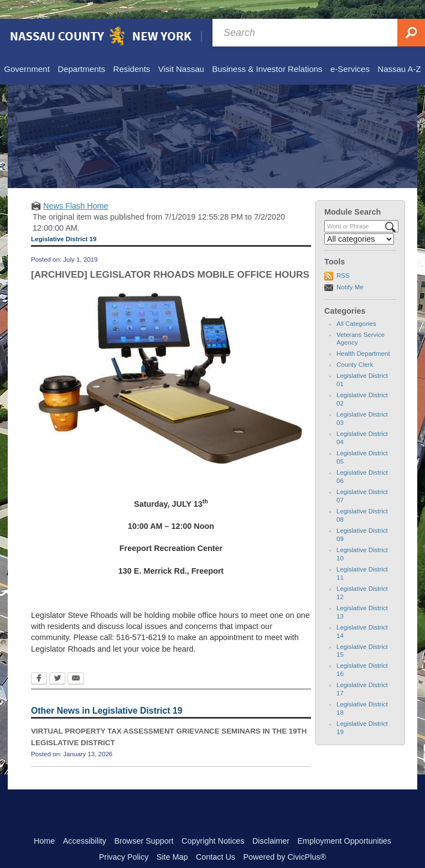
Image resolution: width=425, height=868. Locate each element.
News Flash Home (76, 187)
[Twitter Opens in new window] (57, 661)
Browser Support (144, 822)
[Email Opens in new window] (76, 661)
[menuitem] (26, 51)
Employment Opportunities (345, 822)
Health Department (363, 335)
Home (44, 822)
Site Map (172, 838)
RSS (343, 257)
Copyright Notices (213, 822)
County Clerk (355, 346)
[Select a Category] (359, 220)
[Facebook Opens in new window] (39, 661)
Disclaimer (271, 822)
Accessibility (85, 822)
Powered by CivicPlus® (284, 838)
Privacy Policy (124, 838)
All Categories (356, 305)
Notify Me (350, 268)
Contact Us (216, 838)
